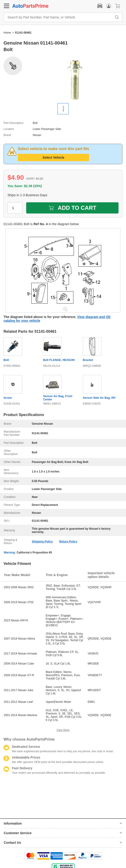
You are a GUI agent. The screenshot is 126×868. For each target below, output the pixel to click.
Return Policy (68, 542)
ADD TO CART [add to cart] (72, 208)
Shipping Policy (42, 542)
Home (7, 33)
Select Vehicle (53, 157)
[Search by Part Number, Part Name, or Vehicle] (59, 17)
